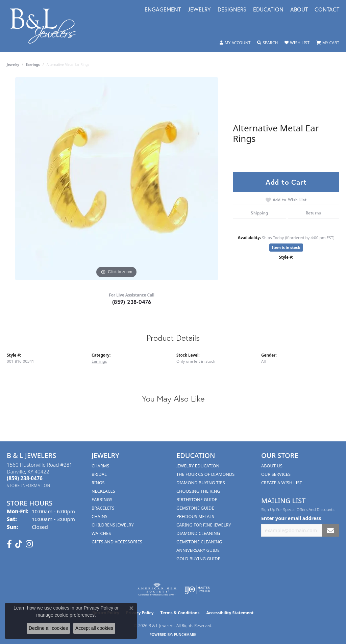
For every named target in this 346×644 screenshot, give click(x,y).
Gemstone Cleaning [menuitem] (199, 542)
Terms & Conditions (180, 613)
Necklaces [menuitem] (103, 491)
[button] (235, 43)
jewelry (13, 65)
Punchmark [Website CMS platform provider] (185, 635)
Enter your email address (291, 518)
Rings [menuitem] (98, 483)
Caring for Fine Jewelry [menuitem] (204, 525)
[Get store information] (29, 485)
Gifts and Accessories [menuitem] (117, 542)
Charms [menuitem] (100, 466)
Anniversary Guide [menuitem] (198, 550)
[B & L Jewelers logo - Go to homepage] (46, 26)
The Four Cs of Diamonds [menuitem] (205, 474)
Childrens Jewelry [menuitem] (113, 525)
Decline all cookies (48, 628)
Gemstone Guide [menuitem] (195, 508)
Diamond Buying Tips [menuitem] (201, 483)
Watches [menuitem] (101, 533)
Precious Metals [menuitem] (195, 516)
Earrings (33, 65)
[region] (117, 179)
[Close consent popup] (131, 608)
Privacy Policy (98, 608)
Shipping (259, 213)
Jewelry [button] (199, 10)
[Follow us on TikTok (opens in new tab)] (19, 544)
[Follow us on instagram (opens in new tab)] (29, 544)
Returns (314, 213)
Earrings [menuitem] (102, 499)
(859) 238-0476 (132, 302)
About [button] (299, 10)
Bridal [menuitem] (99, 474)
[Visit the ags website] (157, 590)
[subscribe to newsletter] (330, 530)
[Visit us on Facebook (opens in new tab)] (9, 544)
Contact (327, 10)
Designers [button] (232, 10)
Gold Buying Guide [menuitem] (198, 559)
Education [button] (268, 10)
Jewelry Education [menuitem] (198, 466)
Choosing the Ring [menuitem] (198, 491)
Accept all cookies (94, 628)
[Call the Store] (25, 478)
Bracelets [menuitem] (103, 508)
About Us (272, 466)
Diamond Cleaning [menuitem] (198, 533)
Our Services (276, 474)
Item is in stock (286, 247)
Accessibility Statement (230, 613)
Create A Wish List (282, 483)
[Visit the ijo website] (197, 590)
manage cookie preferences (65, 615)
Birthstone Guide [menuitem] (197, 499)
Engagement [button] (163, 10)
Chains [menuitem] (100, 516)
